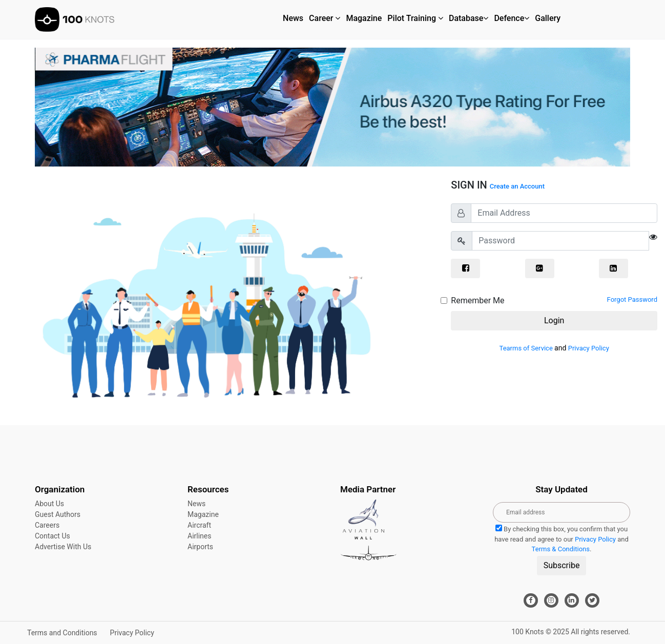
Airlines (199, 536)
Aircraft (199, 525)
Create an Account (517, 186)
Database (469, 18)
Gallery (548, 18)
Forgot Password (632, 299)
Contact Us (53, 536)
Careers (47, 525)
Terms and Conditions (62, 633)
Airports (200, 547)
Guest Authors (58, 514)
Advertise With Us (63, 547)
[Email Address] (564, 213)
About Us (49, 504)
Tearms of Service (527, 348)
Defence (512, 18)
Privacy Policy (589, 348)
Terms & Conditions (561, 549)
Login (554, 320)
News (293, 18)
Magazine (364, 18)
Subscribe (562, 565)
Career (325, 18)
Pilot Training (415, 18)
